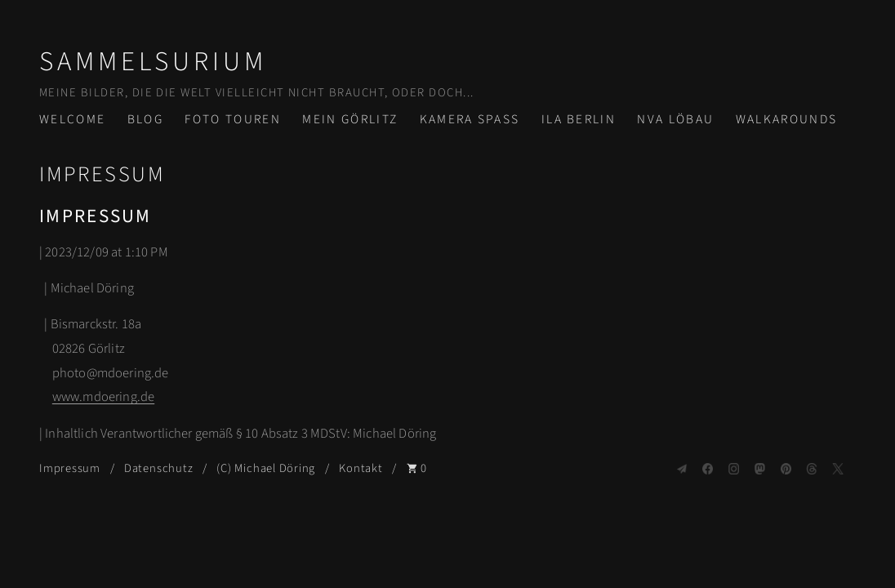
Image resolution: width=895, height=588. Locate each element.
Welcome (72, 119)
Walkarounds (787, 119)
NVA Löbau (675, 119)
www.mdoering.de (103, 397)
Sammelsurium (153, 62)
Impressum (70, 468)
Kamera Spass (470, 119)
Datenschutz (158, 468)
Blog (145, 119)
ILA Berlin (579, 119)
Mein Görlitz (350, 119)
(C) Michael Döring (266, 468)
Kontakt (361, 468)
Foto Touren (233, 119)
